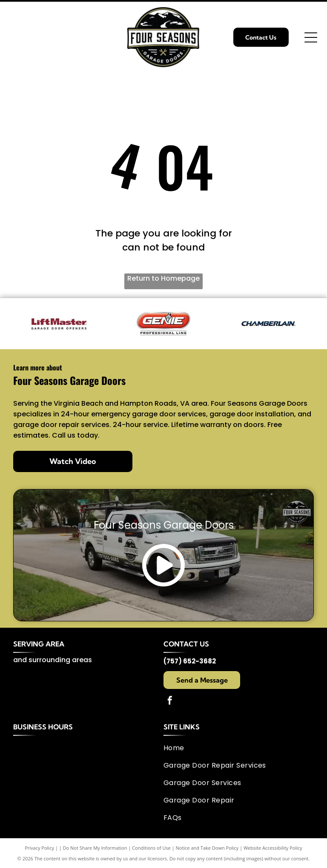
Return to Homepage (163, 278)
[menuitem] (236, 748)
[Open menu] (311, 37)
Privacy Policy (39, 848)
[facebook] (170, 702)
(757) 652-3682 (190, 661)
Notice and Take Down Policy (207, 848)
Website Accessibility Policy (273, 848)
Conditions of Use (151, 848)
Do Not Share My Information (95, 848)
